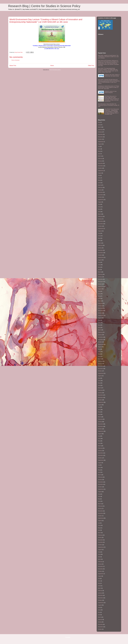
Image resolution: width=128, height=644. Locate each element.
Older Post (91, 66)
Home (52, 66)
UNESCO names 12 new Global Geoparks (111, 92)
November (100, 137)
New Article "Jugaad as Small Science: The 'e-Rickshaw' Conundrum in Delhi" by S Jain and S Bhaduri (108, 57)
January (100, 132)
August (100, 144)
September (101, 142)
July (99, 146)
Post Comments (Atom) (55, 70)
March (100, 127)
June (99, 149)
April (99, 125)
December (100, 134)
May (99, 122)
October (100, 139)
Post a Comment (15, 60)
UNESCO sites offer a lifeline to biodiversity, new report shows (112, 75)
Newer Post (13, 66)
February (100, 130)
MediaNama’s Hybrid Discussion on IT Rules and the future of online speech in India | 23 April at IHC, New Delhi (109, 87)
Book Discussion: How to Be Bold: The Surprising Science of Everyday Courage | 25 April (109, 105)
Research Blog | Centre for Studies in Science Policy (44, 6)
